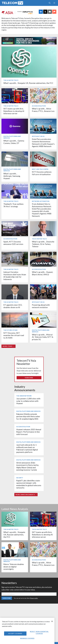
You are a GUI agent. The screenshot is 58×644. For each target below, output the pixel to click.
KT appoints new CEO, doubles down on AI (13, 306)
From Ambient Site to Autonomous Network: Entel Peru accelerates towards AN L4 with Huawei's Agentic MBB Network (42, 210)
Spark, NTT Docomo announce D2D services (13, 243)
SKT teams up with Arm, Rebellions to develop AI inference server (14, 111)
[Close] (52, 621)
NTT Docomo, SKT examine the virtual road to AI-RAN (14, 335)
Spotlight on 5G (38, 136)
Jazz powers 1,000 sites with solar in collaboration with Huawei (28, 401)
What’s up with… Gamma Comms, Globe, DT (14, 142)
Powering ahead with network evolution (41, 306)
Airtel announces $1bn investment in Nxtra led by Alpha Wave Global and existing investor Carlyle (27, 466)
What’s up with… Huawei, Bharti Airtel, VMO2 (42, 273)
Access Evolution (39, 106)
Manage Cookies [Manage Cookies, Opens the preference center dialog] (27, 638)
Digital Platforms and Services (12, 137)
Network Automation (41, 201)
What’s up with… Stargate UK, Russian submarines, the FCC (28, 83)
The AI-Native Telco (11, 80)
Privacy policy (34, 598)
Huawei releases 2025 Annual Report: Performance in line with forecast (29, 432)
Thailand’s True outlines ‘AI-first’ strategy (13, 205)
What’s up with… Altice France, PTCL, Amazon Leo (43, 110)
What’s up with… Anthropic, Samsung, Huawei (12, 176)
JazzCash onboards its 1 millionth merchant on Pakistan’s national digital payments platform (27, 448)
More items (9, 346)
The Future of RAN (10, 330)
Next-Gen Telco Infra (40, 169)
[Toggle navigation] (54, 3)
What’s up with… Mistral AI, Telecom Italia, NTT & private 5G (43, 337)
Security (20, 478)
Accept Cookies (15, 633)
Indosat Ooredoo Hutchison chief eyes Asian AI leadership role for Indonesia (15, 276)
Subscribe (29, 378)
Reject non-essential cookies (39, 632)
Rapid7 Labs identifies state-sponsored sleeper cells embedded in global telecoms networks (29, 484)
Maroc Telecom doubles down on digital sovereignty (14, 567)
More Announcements (26, 495)
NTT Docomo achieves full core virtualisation (42, 173)
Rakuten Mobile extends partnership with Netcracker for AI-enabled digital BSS (28, 416)
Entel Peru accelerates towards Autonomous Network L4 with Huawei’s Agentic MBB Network (43, 143)
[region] (27, 631)
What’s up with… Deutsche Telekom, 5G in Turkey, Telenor (43, 244)
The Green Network (24, 396)
